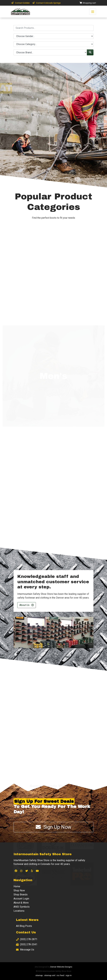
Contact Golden (20, 3)
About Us (27, 605)
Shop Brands (21, 895)
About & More (21, 903)
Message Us (25, 950)
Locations (19, 911)
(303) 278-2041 (27, 944)
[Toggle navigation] (93, 12)
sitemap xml (50, 975)
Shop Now (19, 890)
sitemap (39, 975)
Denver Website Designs (61, 967)
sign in (69, 975)
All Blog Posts (24, 926)
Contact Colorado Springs (46, 3)
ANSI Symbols (22, 907)
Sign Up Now (53, 827)
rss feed (60, 975)
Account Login (21, 899)
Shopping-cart (88, 3)
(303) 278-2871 (27, 939)
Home (17, 886)
